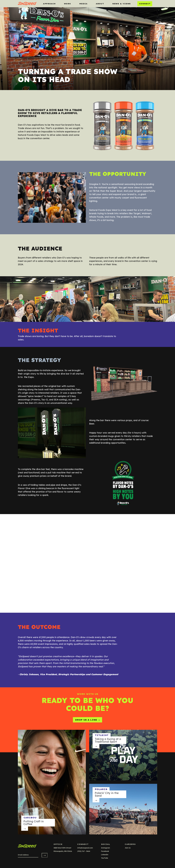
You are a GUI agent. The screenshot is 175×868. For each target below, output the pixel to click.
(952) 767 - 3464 (84, 851)
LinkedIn (105, 855)
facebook (105, 851)
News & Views (122, 4)
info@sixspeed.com (85, 848)
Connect (145, 4)
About (100, 4)
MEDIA (83, 4)
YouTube (105, 858)
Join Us (128, 848)
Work (68, 4)
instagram (106, 848)
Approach (49, 4)
